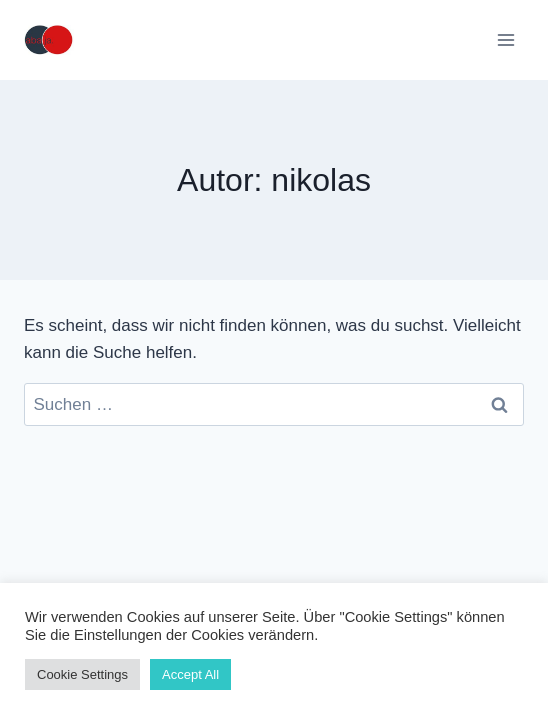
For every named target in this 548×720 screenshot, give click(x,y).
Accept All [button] (190, 674)
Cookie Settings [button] (82, 674)
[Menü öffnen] (505, 39)
